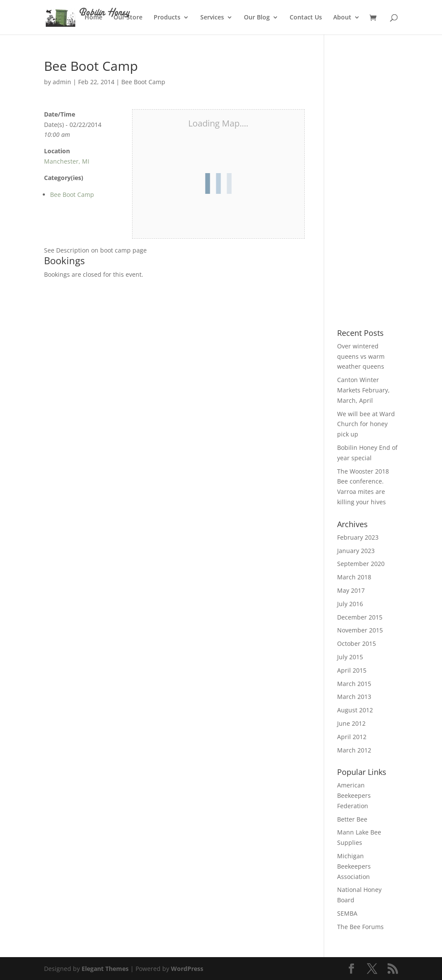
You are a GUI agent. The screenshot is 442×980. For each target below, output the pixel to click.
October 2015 (357, 643)
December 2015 (360, 617)
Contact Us (306, 18)
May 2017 (351, 590)
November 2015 (360, 630)
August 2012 (355, 710)
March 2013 (354, 697)
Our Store (128, 18)
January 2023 (356, 551)
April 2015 (352, 670)
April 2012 (352, 737)
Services (212, 18)
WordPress (187, 969)
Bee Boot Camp (143, 82)
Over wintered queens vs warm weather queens (361, 356)
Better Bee (352, 819)
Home (93, 18)
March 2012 (354, 750)
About (342, 18)
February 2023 (358, 537)
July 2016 (350, 604)
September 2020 (361, 564)
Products (167, 18)
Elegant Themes (105, 969)
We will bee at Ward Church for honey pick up (366, 424)
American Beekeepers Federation (354, 795)
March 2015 (354, 684)
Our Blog (257, 18)
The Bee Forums (360, 927)
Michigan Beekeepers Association (354, 866)
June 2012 (351, 723)
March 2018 (354, 577)
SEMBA (347, 913)
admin (62, 82)
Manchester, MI (67, 161)
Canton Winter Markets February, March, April (363, 390)
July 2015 (350, 657)
